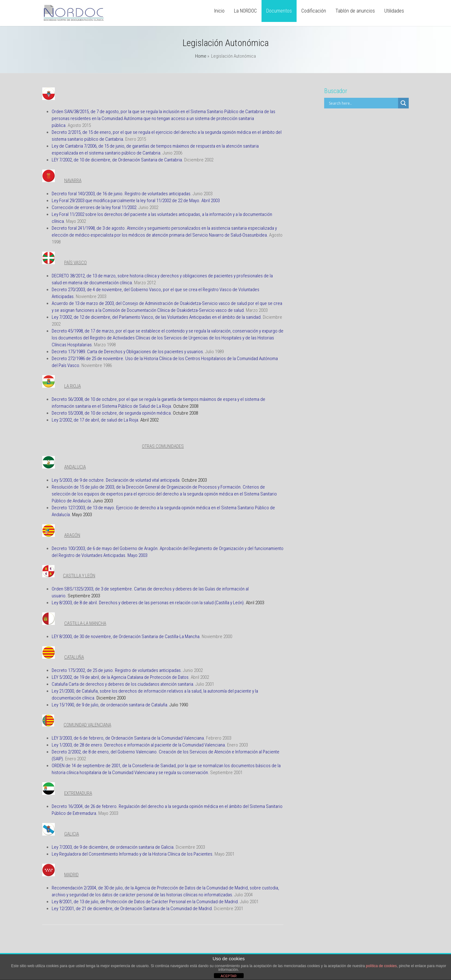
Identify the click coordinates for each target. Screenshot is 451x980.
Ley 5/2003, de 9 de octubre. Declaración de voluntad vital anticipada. (116, 480)
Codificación (314, 11)
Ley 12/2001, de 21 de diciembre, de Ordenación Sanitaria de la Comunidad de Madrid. (132, 909)
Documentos (279, 11)
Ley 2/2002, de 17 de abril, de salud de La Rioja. (96, 420)
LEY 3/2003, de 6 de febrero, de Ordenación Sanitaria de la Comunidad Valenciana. (128, 738)
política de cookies (381, 966)
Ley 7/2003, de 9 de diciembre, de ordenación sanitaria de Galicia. (113, 847)
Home (201, 56)
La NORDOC (245, 11)
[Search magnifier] (403, 103)
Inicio (219, 11)
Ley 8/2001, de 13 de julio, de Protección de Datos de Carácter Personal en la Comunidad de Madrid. (145, 902)
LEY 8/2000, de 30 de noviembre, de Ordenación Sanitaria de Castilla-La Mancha (126, 637)
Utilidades (394, 11)
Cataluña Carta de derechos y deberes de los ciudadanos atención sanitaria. (123, 684)
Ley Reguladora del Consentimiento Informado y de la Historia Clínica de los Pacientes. (133, 854)
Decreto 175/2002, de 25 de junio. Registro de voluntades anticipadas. (117, 670)
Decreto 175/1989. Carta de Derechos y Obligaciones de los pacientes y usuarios (127, 352)
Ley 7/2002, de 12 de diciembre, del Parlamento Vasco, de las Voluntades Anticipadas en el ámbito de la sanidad (156, 317)
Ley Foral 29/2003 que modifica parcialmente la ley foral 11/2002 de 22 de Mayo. (126, 201)
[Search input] (363, 103)
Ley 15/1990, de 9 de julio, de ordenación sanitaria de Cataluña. (110, 705)
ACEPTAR (228, 976)
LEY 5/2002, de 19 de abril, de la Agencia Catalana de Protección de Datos (120, 677)
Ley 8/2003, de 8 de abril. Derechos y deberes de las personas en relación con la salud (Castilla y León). (148, 603)
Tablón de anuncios (355, 11)
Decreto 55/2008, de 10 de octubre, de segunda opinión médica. (112, 413)
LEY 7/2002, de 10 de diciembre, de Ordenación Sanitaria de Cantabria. (117, 160)
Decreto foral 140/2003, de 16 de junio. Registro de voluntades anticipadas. (122, 194)
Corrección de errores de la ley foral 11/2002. (95, 207)
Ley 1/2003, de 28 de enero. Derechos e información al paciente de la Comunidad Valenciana (138, 745)
